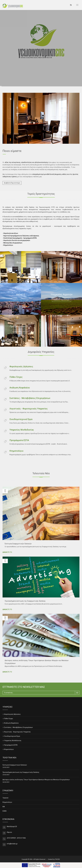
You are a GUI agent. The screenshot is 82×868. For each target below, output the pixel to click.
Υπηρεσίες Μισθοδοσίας (22, 430)
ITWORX (57, 859)
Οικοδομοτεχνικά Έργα (21, 419)
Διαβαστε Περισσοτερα (20, 268)
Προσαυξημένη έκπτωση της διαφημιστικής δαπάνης (25, 601)
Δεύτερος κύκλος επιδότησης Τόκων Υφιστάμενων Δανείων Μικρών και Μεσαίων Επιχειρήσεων (36, 780)
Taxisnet (5, 798)
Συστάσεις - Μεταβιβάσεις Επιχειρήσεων (30, 398)
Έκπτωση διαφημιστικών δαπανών (18, 544)
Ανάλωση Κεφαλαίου (20, 388)
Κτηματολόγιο (16, 451)
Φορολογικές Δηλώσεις (21, 366)
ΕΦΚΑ (5, 811)
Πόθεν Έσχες (16, 377)
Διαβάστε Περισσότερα (12, 183)
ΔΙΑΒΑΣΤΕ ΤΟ (7, 552)
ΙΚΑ (4, 807)
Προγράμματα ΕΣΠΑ (19, 440)
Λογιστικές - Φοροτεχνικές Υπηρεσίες (29, 409)
